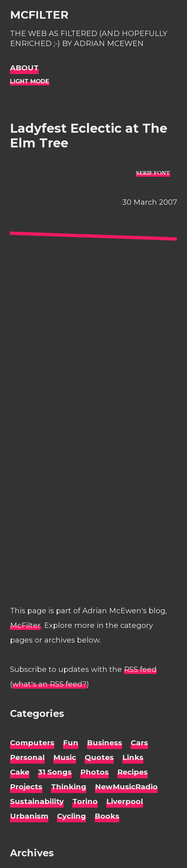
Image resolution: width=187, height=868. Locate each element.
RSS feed (140, 669)
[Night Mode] (30, 82)
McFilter (39, 15)
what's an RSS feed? (49, 684)
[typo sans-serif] (153, 173)
